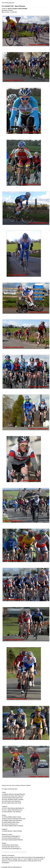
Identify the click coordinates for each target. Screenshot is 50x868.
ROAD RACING (23, 9)
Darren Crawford (13, 9)
